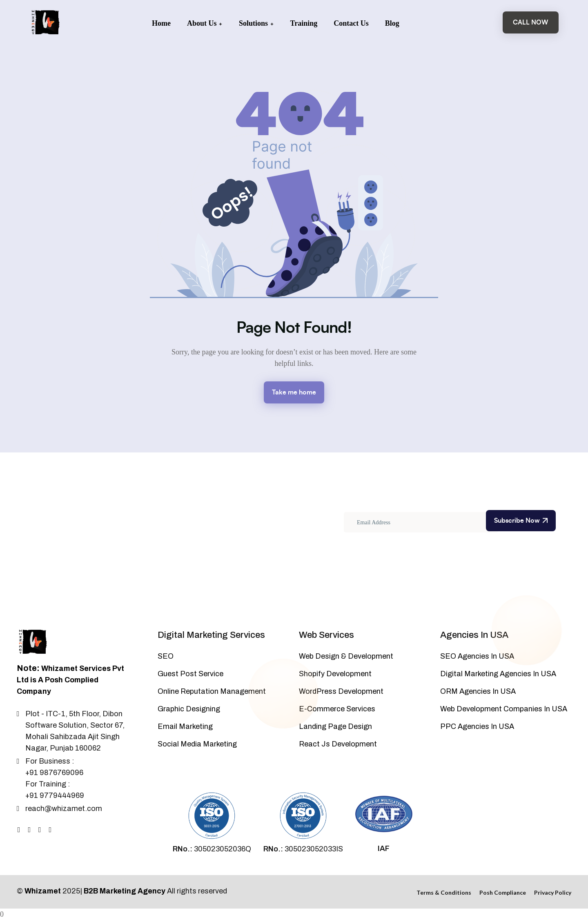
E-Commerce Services (337, 709)
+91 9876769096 (54, 773)
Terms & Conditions (444, 892)
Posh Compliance (503, 892)
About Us (205, 23)
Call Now (531, 22)
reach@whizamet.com (64, 809)
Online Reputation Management (212, 691)
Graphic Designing (189, 709)
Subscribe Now (521, 521)
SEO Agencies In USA (477, 656)
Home (161, 23)
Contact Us (351, 23)
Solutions (256, 23)
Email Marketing (185, 726)
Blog (392, 23)
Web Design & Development (346, 656)
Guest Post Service (190, 674)
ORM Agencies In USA (478, 691)
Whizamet (43, 891)
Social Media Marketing (197, 744)
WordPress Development (341, 691)
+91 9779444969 (55, 795)
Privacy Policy (553, 892)
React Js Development (338, 744)
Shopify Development (335, 674)
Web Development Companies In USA (504, 709)
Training (304, 23)
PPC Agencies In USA (477, 726)
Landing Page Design (335, 726)
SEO (166, 656)
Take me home (294, 392)
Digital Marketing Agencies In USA (498, 674)
